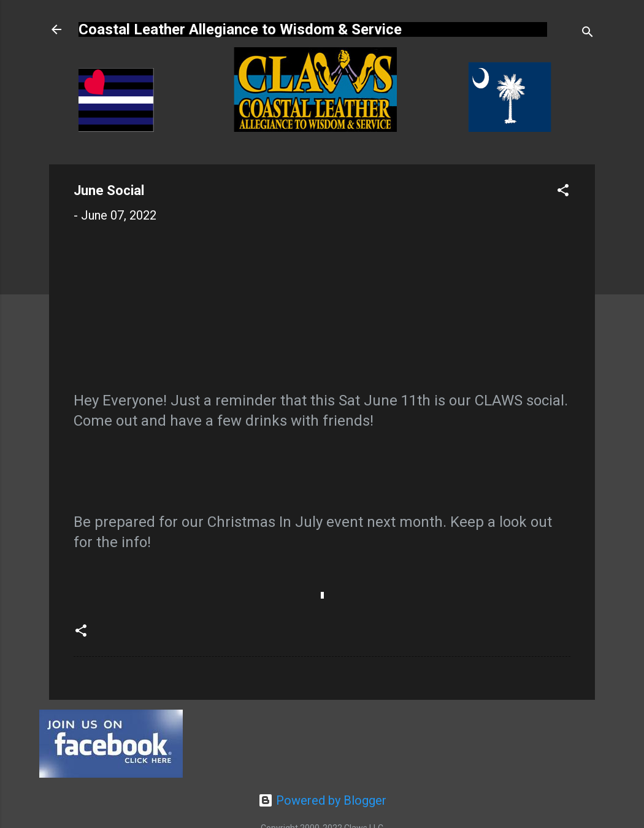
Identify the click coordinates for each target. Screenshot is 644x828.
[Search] (588, 33)
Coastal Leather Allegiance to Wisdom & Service (240, 29)
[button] (563, 192)
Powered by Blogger (322, 800)
